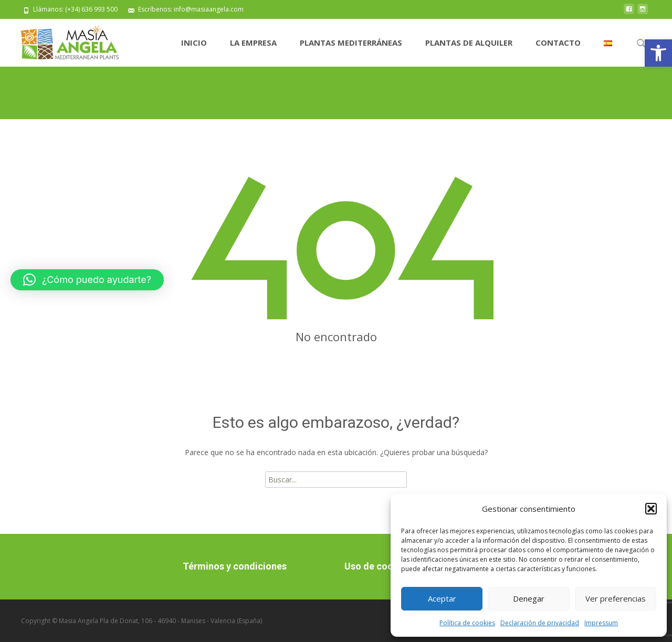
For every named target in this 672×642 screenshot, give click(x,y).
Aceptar (442, 598)
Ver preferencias (616, 598)
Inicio (194, 43)
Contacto (558, 43)
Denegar (529, 598)
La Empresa (253, 43)
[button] (658, 53)
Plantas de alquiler (469, 43)
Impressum (601, 623)
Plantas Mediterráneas (351, 43)
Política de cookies (467, 623)
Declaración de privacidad (540, 623)
